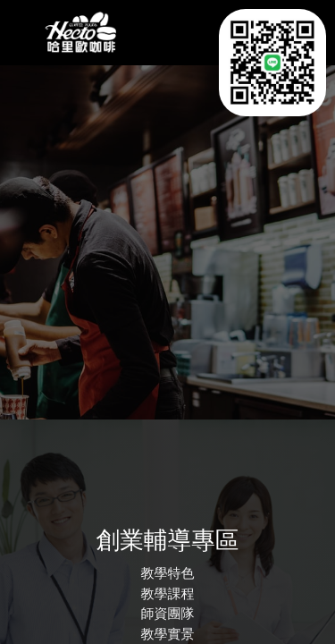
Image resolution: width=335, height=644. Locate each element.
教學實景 (168, 635)
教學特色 (168, 574)
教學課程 (168, 594)
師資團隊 (168, 614)
